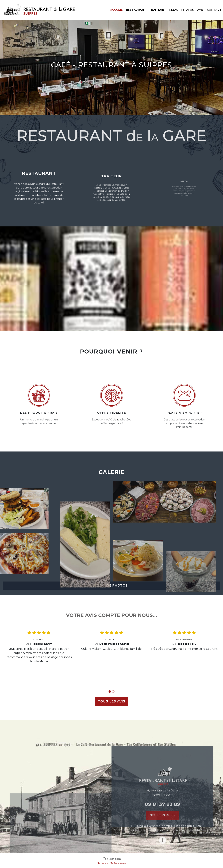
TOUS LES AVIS (112, 701)
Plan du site (103, 863)
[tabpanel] (39, 647)
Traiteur (157, 10)
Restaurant (136, 10)
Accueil (117, 10)
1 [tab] (110, 692)
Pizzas (173, 10)
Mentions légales (118, 863)
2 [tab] (113, 692)
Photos (188, 10)
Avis (201, 10)
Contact (214, 10)
